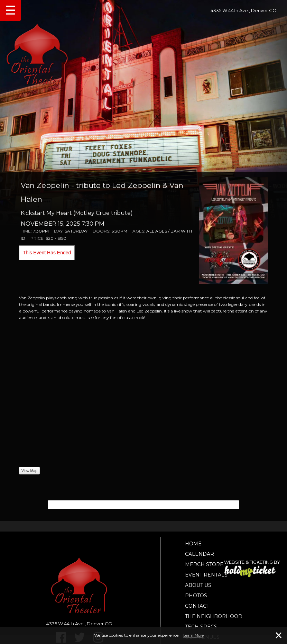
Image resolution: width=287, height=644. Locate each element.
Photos (196, 596)
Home (193, 544)
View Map (29, 471)
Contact (197, 606)
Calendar (200, 554)
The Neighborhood (214, 616)
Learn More (193, 635)
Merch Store (204, 564)
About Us (198, 585)
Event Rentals (206, 575)
